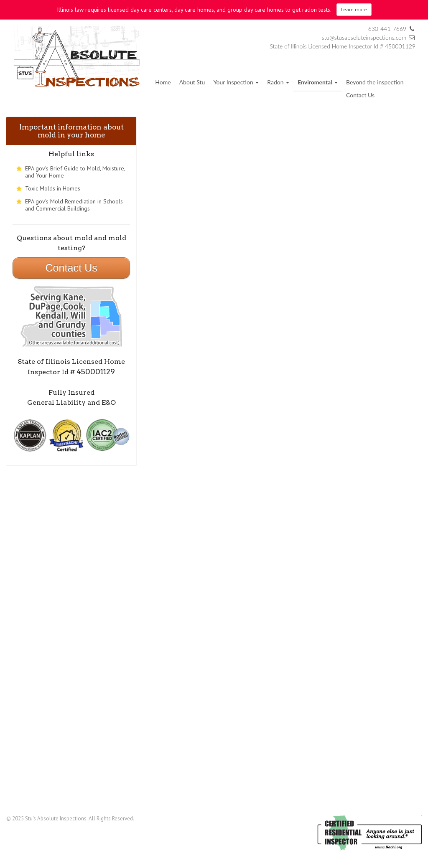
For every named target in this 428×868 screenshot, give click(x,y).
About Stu (192, 82)
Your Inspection (236, 82)
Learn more (354, 9)
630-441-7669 (387, 29)
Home (163, 82)
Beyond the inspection (375, 82)
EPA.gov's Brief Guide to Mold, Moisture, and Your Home (75, 172)
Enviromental (318, 82)
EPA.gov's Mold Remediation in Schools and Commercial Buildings (74, 205)
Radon (278, 82)
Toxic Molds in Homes (53, 188)
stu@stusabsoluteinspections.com (365, 37)
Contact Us (360, 95)
